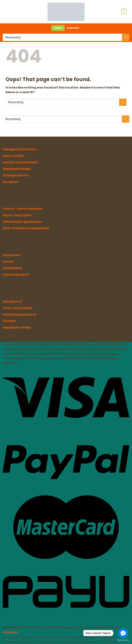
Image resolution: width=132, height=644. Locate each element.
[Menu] (58, 28)
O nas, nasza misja (18, 308)
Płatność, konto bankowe (22, 209)
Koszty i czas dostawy (20, 162)
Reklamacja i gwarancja (22, 222)
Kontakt (9, 321)
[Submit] (126, 37)
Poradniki (10, 182)
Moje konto (12, 255)
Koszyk (8, 262)
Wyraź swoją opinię (18, 215)
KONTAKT (73, 28)
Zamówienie (12, 268)
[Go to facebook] (123, 633)
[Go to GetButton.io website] (123, 640)
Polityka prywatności (20, 314)
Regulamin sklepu (17, 169)
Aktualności (12, 301)
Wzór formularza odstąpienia (26, 228)
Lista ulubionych (16, 275)
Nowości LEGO (14, 156)
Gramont (10, 632)
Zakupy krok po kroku (20, 149)
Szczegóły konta (16, 175)
